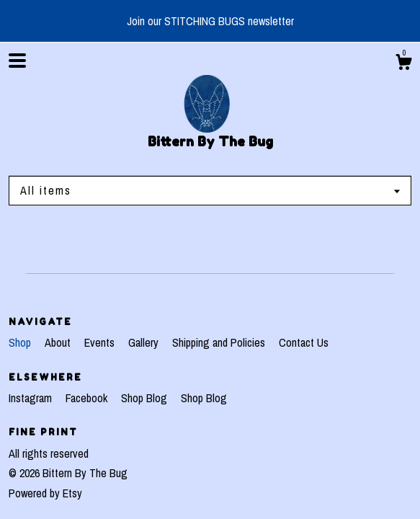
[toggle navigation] (17, 61)
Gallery (145, 342)
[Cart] (403, 64)
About (59, 342)
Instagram (32, 398)
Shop (21, 342)
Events (101, 342)
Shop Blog (146, 398)
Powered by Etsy (45, 493)
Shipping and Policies (220, 342)
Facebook (88, 398)
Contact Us (304, 342)
